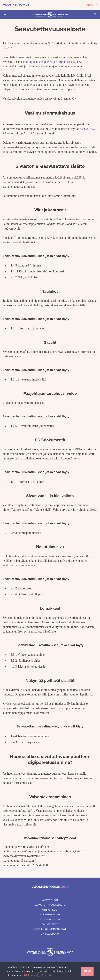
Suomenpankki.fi (50, 915)
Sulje (87, 971)
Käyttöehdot (50, 900)
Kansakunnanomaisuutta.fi (50, 929)
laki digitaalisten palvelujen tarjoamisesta (49, 62)
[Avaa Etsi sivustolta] (95, 15)
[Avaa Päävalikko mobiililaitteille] (5, 15)
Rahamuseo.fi (50, 924)
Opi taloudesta (50, 934)
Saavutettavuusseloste (50, 905)
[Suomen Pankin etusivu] (50, 15)
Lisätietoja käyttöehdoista (38, 975)
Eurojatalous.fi (50, 919)
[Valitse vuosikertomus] (50, 5)
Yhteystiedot (50, 910)
